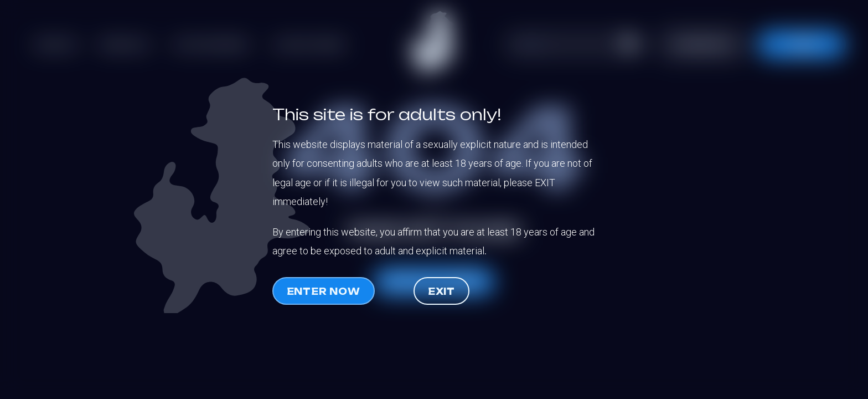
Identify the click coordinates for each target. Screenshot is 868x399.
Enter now (324, 291)
